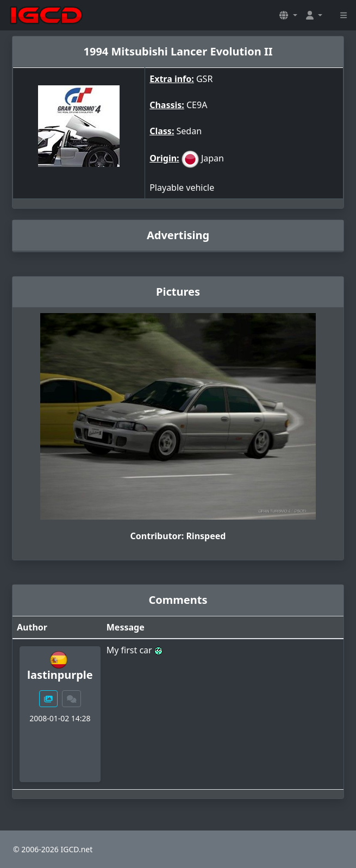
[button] (288, 15)
